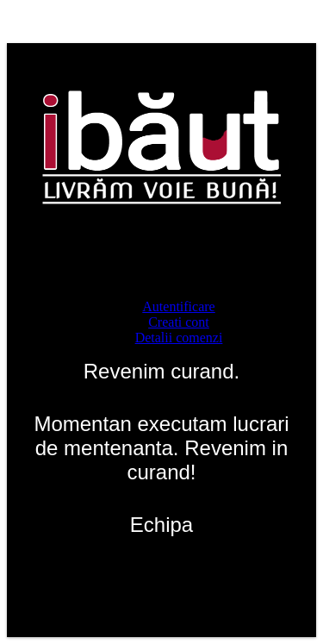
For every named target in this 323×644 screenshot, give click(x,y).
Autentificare (178, 306)
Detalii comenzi (179, 338)
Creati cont (179, 322)
